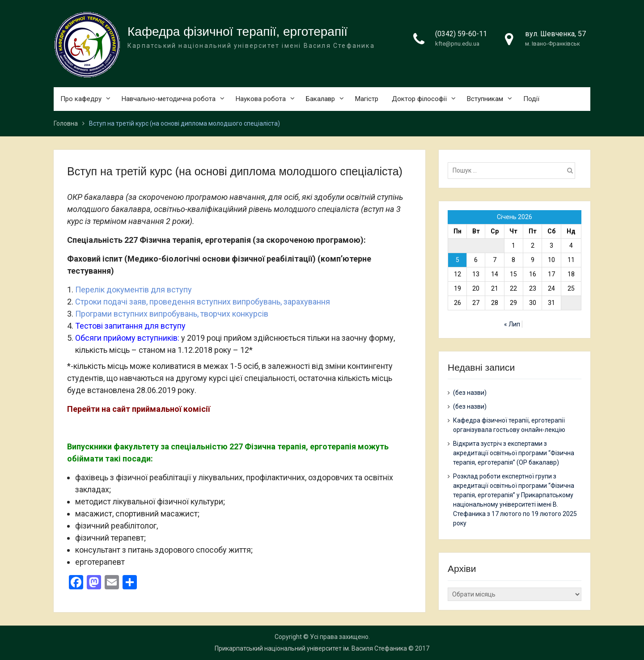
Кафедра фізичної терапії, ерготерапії (237, 32)
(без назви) (470, 393)
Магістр (367, 99)
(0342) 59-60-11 (461, 34)
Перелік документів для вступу (133, 290)
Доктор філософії (419, 99)
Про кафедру (81, 99)
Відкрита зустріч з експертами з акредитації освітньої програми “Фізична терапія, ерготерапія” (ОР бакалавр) (514, 453)
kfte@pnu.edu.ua (457, 44)
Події (531, 99)
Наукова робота (261, 99)
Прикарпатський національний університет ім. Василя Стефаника (311, 648)
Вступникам (485, 99)
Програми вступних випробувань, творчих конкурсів (172, 314)
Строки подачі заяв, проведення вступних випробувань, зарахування (203, 302)
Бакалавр (320, 99)
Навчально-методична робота (169, 99)
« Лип (512, 324)
